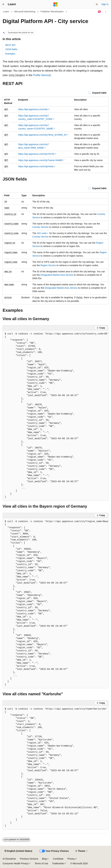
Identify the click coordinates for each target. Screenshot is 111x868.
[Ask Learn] (100, 12)
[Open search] (97, 4)
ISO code (42, 233)
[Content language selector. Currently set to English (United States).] (18, 851)
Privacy (71, 859)
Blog (44, 859)
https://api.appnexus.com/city (33, 109)
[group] (55, 416)
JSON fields (11, 49)
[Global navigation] (3, 4)
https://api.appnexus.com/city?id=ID (36, 154)
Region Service (48, 265)
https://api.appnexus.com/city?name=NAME (40, 160)
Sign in (105, 4)
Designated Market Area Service (57, 275)
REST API (10, 45)
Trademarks (58, 863)
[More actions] (106, 12)
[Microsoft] (55, 4)
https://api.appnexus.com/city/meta (36, 166)
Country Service (41, 227)
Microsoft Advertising (25, 12)
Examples (10, 54)
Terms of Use (41, 863)
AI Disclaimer (9, 859)
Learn (6, 12)
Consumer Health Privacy (16, 863)
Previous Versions (29, 859)
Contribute (58, 859)
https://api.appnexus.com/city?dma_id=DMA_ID (42, 135)
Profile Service (41, 75)
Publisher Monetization (52, 12)
